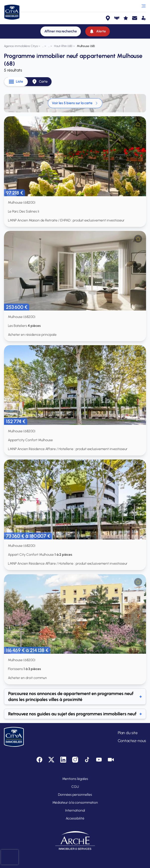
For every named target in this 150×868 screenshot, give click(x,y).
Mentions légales (75, 779)
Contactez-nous (132, 741)
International (75, 810)
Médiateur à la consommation (75, 803)
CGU (75, 787)
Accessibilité (75, 818)
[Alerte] (98, 31)
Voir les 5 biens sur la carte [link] (75, 103)
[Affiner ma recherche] (61, 31)
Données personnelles (75, 795)
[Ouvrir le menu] (144, 6)
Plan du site (128, 733)
